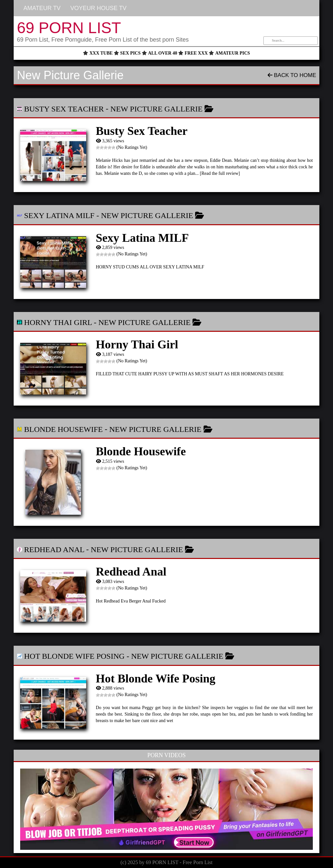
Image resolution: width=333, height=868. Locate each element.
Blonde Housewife (63, 429)
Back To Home (292, 75)
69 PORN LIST (69, 28)
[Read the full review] (220, 173)
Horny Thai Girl (58, 322)
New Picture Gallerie (156, 109)
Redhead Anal (54, 550)
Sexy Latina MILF (59, 215)
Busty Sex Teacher (64, 109)
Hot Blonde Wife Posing (74, 656)
